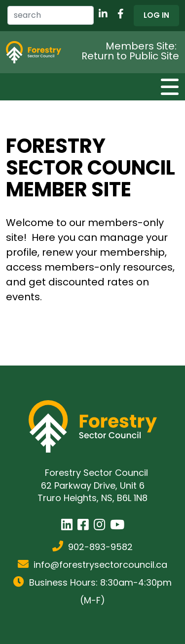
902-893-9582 (100, 547)
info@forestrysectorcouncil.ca (100, 565)
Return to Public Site (130, 56)
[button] (156, 16)
